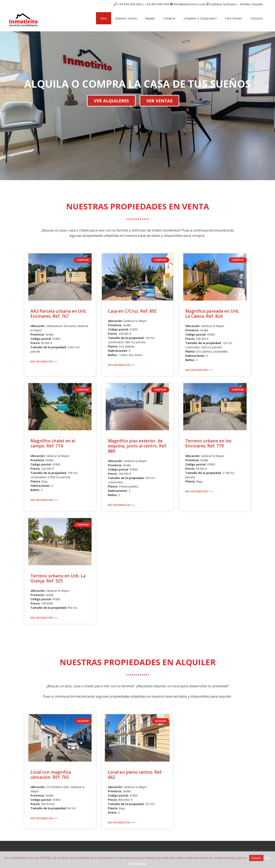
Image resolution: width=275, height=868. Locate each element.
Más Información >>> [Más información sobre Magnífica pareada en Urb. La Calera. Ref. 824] (199, 370)
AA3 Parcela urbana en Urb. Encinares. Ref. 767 (59, 314)
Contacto (257, 18)
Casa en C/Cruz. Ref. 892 (132, 311)
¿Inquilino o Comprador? (200, 18)
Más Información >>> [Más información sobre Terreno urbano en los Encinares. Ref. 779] (199, 491)
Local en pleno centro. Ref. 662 (135, 775)
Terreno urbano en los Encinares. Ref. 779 (208, 443)
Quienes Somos (126, 18)
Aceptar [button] (256, 858)
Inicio (104, 18)
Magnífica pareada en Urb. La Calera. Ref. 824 (212, 314)
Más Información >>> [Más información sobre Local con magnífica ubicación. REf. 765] (44, 818)
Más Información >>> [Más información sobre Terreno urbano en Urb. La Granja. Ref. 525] (44, 618)
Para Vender (234, 18)
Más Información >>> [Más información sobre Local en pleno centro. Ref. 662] (122, 823)
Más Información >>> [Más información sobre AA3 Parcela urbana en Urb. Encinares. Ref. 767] (44, 362)
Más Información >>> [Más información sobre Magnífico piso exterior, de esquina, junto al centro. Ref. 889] (122, 505)
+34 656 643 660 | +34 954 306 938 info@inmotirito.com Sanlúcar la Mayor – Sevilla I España (188, 4)
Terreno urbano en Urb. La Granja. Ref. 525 (58, 578)
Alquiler (150, 18)
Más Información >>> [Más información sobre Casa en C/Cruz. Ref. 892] (122, 365)
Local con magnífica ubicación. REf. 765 (51, 775)
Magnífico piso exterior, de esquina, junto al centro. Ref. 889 (137, 446)
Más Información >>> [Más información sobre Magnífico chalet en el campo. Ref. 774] (44, 500)
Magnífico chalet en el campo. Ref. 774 (53, 443)
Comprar (169, 18)
